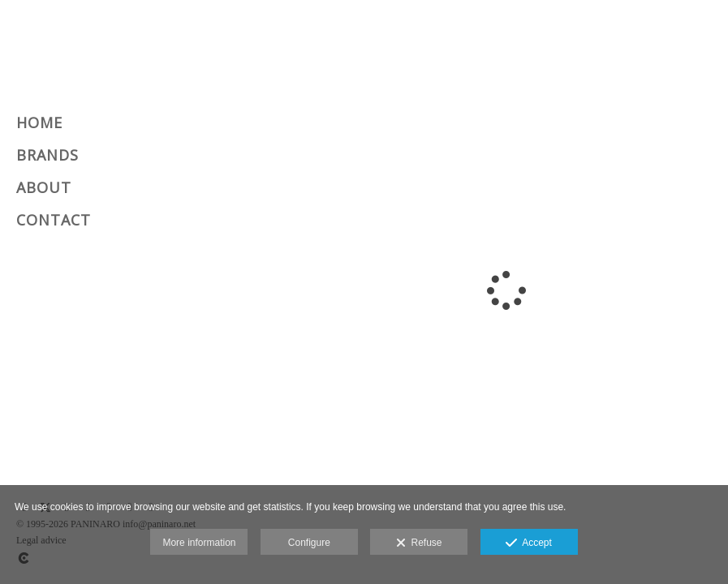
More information (199, 543)
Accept (529, 543)
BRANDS (47, 155)
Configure (309, 543)
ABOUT (44, 187)
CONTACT (54, 220)
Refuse (419, 543)
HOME (39, 122)
